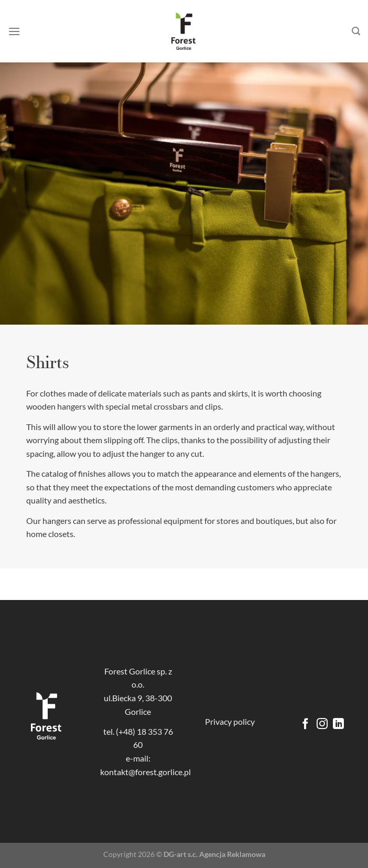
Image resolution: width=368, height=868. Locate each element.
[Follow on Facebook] (305, 725)
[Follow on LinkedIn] (338, 725)
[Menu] (14, 31)
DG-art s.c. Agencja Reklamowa (214, 854)
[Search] (356, 31)
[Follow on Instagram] (322, 725)
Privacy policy (230, 721)
